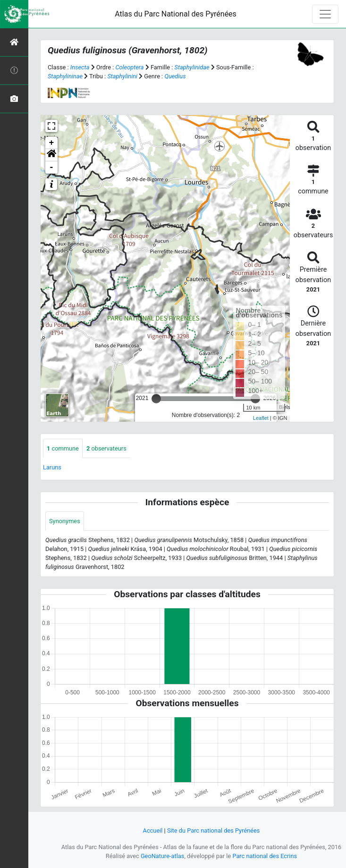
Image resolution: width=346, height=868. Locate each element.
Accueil (153, 830)
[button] (51, 155)
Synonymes (65, 521)
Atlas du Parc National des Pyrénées (176, 14)
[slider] (156, 399)
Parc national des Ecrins (265, 856)
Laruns (52, 467)
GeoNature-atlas (163, 856)
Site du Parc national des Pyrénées (214, 830)
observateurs (106, 448)
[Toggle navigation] (325, 14)
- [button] (52, 167)
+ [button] (52, 143)
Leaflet (261, 418)
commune (63, 448)
